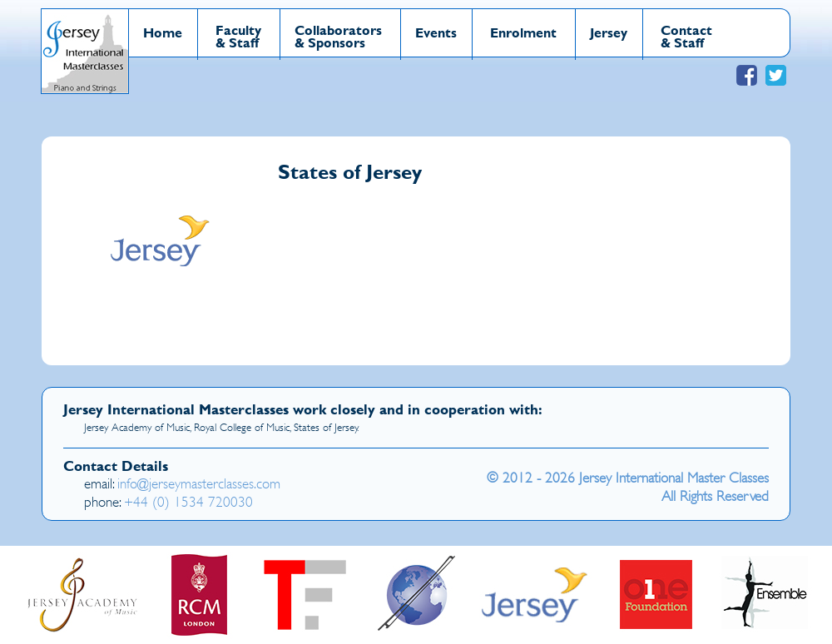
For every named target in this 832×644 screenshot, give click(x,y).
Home (163, 32)
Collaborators (338, 30)
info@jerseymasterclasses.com (199, 484)
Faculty (238, 30)
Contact (686, 30)
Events (436, 32)
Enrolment (523, 32)
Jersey (609, 32)
